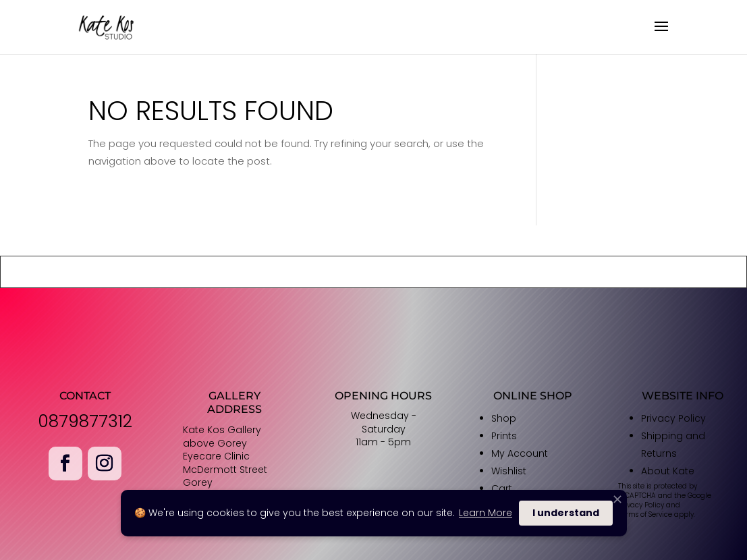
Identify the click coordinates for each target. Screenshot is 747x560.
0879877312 (85, 421)
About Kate (668, 471)
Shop (504, 418)
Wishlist (509, 471)
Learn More (486, 513)
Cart (502, 488)
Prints (504, 436)
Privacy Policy (673, 418)
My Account (520, 453)
